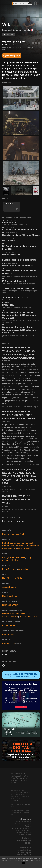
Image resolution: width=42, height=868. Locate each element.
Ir (30, 3)
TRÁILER (9, 35)
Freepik (26, 804)
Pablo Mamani (9, 549)
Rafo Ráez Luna (10, 596)
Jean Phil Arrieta (17, 546)
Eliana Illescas (9, 625)
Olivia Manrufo (32, 546)
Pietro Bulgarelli (9, 569)
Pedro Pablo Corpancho (13, 543)
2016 (21, 30)
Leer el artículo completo (31, 407)
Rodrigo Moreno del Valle (14, 534)
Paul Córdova (8, 634)
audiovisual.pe (24, 792)
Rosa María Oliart (10, 605)
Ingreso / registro (12, 56)
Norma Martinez (24, 549)
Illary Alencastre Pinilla (12, 578)
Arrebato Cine (8, 643)
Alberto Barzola (9, 587)
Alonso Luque (25, 569)
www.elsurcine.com (24, 855)
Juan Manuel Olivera (29, 617)
